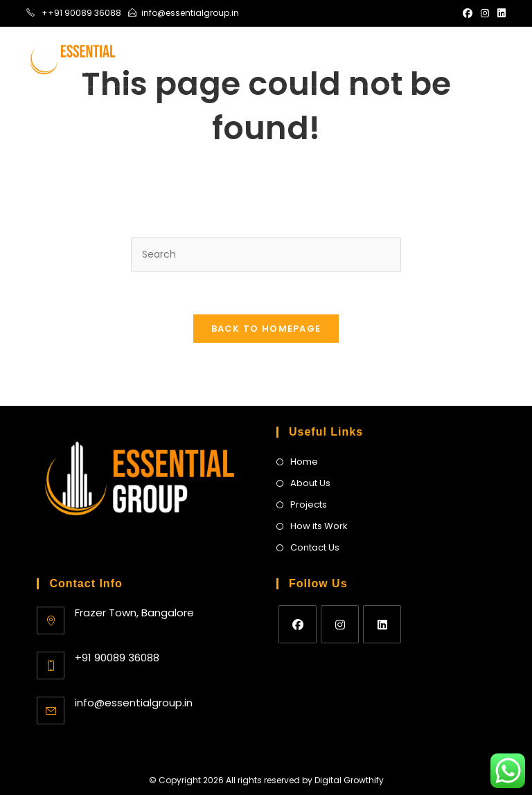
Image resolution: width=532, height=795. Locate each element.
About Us (310, 483)
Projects (309, 504)
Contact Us (315, 547)
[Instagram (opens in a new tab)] (485, 13)
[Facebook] (298, 624)
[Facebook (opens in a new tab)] (468, 13)
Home (304, 462)
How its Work (319, 526)
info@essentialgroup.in (134, 703)
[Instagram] (340, 624)
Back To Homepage (266, 329)
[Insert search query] (266, 254)
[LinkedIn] (382, 624)
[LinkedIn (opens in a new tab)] (499, 13)
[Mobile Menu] (487, 56)
